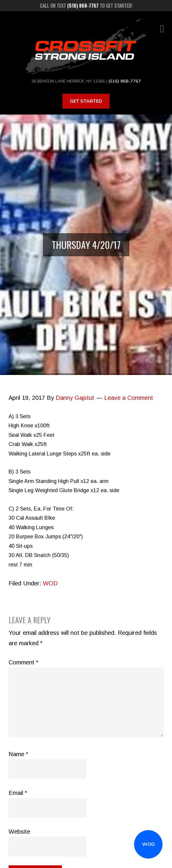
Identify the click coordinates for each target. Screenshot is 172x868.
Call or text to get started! (86, 6)
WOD (148, 844)
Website (19, 831)
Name (18, 754)
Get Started (86, 101)
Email (18, 793)
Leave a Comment (129, 397)
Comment (23, 662)
